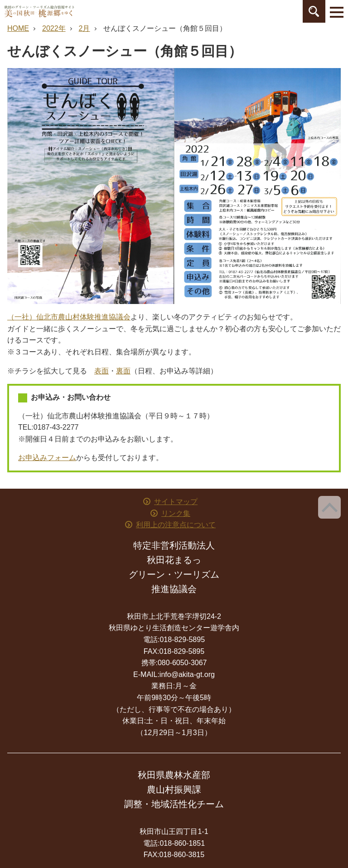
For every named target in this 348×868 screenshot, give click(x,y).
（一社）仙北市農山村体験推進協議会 (69, 317)
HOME (18, 28)
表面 (101, 371)
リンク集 (176, 513)
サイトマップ (176, 502)
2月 (85, 28)
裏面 (123, 371)
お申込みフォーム (47, 458)
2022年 (54, 28)
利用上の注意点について (176, 525)
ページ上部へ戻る (329, 507)
